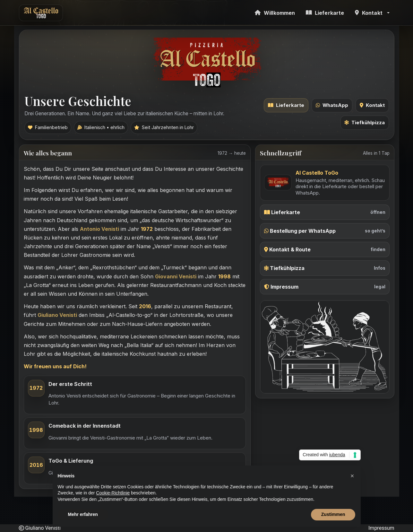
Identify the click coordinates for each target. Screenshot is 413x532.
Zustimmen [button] (333, 514)
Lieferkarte (286, 105)
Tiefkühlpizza (365, 123)
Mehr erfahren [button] (83, 514)
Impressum (381, 528)
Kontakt (372, 105)
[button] (372, 13)
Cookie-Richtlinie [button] (113, 493)
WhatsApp (332, 105)
